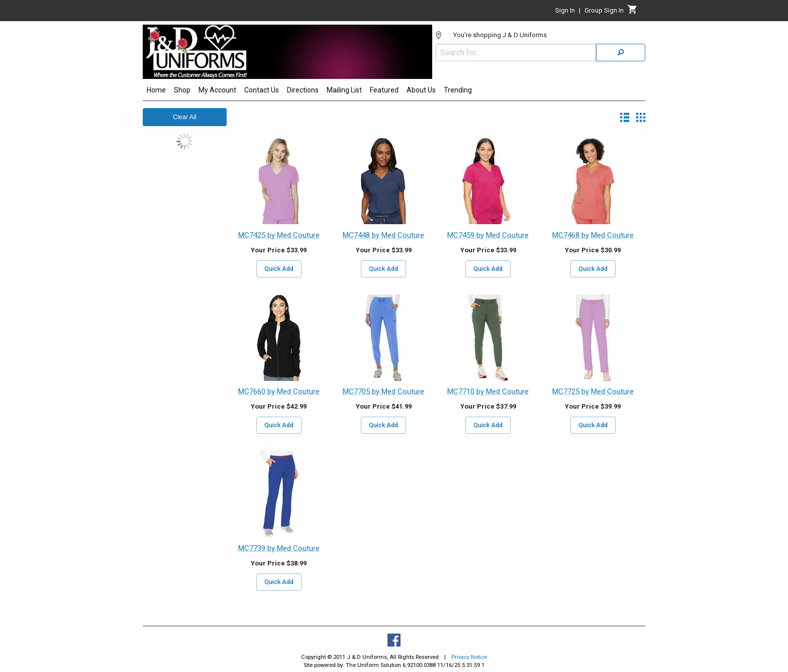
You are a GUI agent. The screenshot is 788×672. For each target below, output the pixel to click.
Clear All (185, 117)
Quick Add (279, 269)
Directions (303, 90)
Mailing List (344, 90)
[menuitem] (156, 91)
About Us (421, 90)
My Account (217, 90)
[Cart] (632, 12)
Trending (458, 90)
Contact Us (262, 90)
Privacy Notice (469, 657)
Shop (182, 90)
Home (156, 90)
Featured (384, 90)
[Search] (621, 53)
